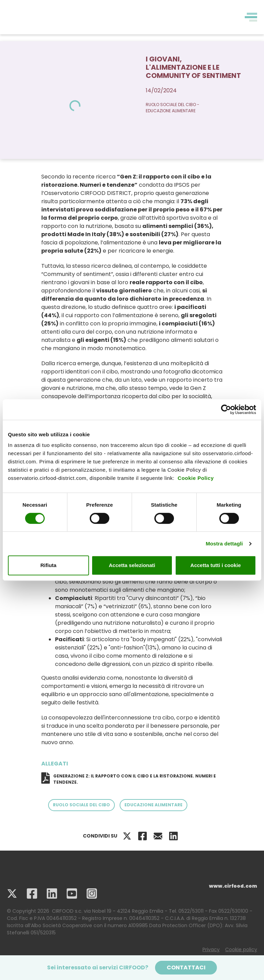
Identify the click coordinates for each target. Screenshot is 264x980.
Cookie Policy (196, 478)
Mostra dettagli (224, 544)
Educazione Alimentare (153, 805)
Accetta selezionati (132, 565)
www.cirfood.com (233, 886)
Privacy (211, 949)
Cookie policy (241, 949)
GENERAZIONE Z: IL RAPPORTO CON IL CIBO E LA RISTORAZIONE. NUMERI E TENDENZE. (135, 779)
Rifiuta (48, 565)
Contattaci (186, 967)
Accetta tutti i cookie (216, 565)
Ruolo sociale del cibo (81, 805)
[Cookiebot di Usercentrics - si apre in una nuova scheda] (226, 410)
